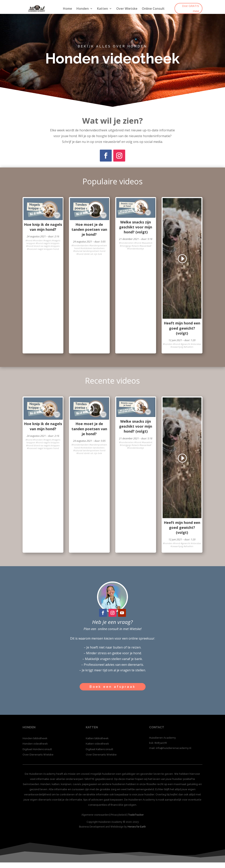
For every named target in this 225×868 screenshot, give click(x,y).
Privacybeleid (118, 815)
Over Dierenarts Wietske (38, 755)
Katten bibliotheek (97, 738)
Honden (83, 9)
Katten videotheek (97, 744)
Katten (102, 9)
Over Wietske (127, 9)
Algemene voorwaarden (95, 815)
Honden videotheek (35, 744)
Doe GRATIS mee (191, 8)
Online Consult (153, 9)
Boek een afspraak (113, 687)
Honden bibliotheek (35, 738)
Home (68, 9)
